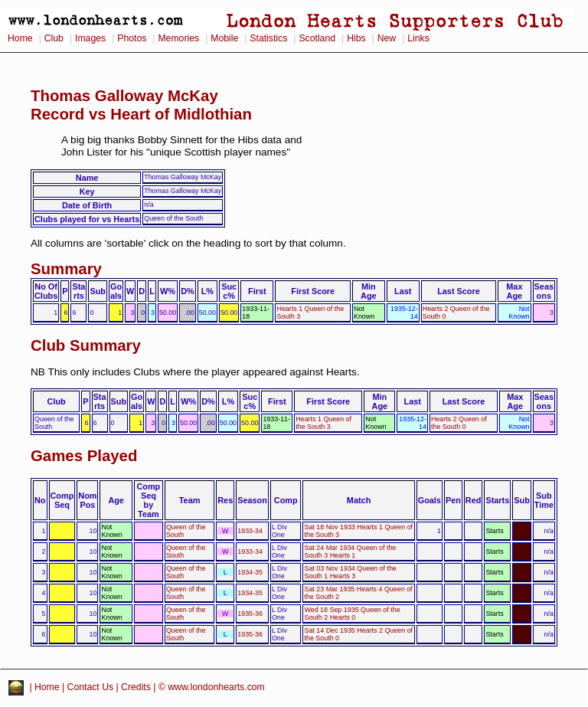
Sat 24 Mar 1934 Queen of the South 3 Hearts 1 (350, 552)
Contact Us (91, 687)
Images (90, 38)
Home (20, 38)
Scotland (317, 38)
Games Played (84, 456)
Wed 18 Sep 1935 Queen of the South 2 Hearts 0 (352, 614)
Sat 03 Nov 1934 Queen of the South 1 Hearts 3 (350, 572)
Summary (66, 269)
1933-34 (250, 531)
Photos (132, 38)
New (387, 38)
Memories (178, 38)
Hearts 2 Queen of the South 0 (459, 423)
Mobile (224, 38)
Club (54, 38)
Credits (136, 687)
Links (418, 38)
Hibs (356, 38)
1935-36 (250, 614)
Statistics (268, 38)
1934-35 (250, 572)
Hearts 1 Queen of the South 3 (323, 423)
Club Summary (86, 345)
